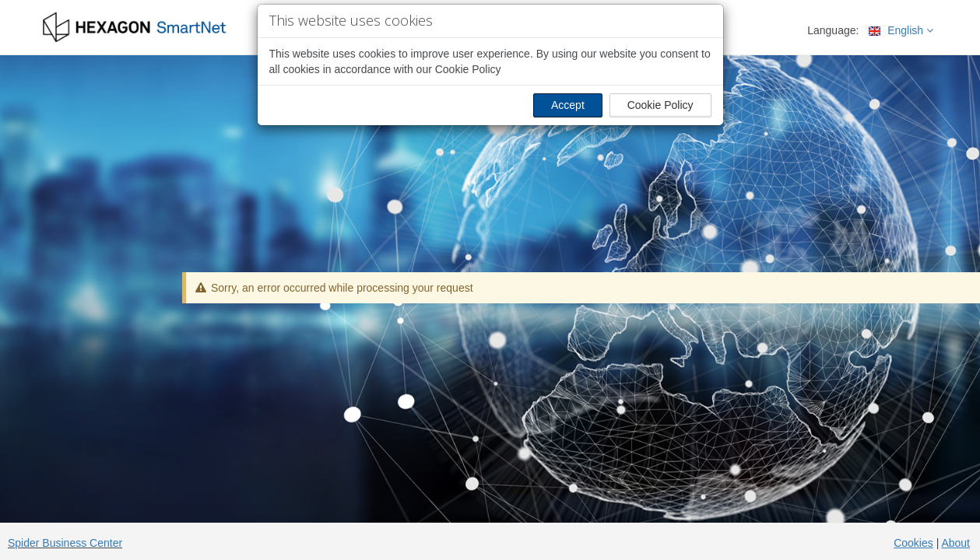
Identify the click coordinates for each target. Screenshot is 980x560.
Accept (568, 105)
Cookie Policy (660, 105)
